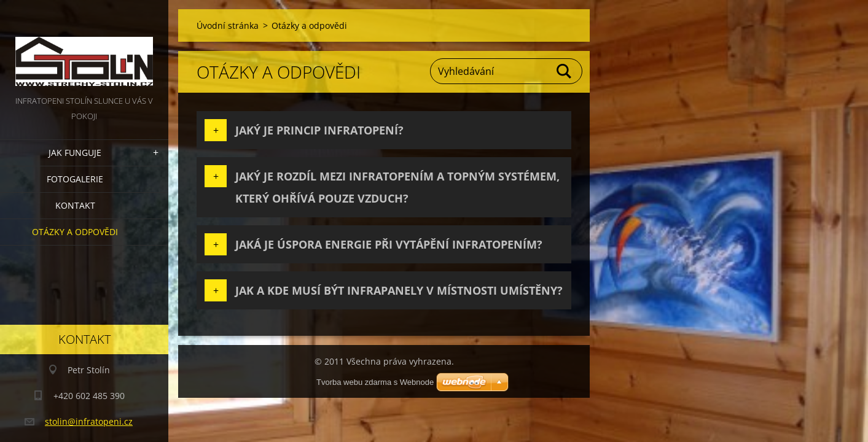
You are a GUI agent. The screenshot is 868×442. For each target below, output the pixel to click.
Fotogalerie (75, 179)
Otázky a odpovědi (75, 232)
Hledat (565, 71)
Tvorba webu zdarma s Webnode (375, 382)
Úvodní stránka (228, 25)
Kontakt (75, 205)
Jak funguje (75, 153)
